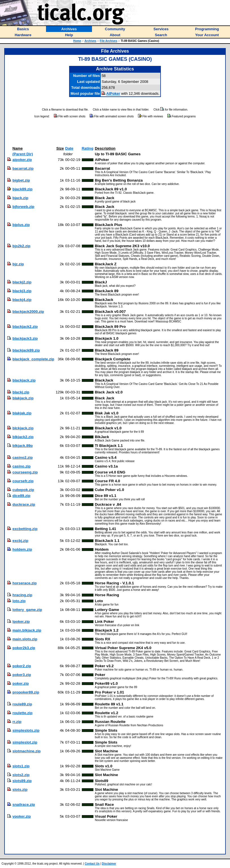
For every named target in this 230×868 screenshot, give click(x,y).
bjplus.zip (21, 225)
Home (77, 41)
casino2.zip (23, 457)
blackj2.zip (22, 282)
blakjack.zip (23, 398)
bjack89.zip (22, 189)
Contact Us (92, 864)
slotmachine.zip (27, 751)
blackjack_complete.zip (33, 359)
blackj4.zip (22, 300)
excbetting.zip (25, 529)
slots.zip (20, 790)
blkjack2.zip (23, 437)
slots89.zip (22, 781)
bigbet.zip (21, 180)
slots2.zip (21, 775)
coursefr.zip (23, 481)
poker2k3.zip (24, 648)
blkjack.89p (23, 446)
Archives (90, 41)
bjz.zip (18, 264)
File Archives (109, 41)
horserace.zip (25, 583)
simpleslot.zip (25, 742)
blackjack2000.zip (28, 312)
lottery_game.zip (27, 610)
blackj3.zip (22, 291)
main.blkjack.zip (27, 630)
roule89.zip (22, 704)
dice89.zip (21, 496)
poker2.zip (22, 666)
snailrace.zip (24, 805)
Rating (87, 148)
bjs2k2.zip (21, 246)
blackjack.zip (24, 380)
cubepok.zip (23, 490)
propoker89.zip (26, 692)
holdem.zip (22, 549)
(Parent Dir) (23, 154)
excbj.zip (20, 541)
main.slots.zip (25, 639)
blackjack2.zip (25, 327)
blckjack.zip (23, 428)
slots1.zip (21, 766)
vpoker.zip (22, 816)
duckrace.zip (24, 504)
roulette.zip (22, 713)
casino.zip (21, 466)
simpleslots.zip (26, 730)
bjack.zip (20, 198)
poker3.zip (22, 675)
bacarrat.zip (23, 168)
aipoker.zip (22, 160)
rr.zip (17, 722)
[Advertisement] (115, 132)
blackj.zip (21, 392)
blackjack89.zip (26, 350)
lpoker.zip (21, 622)
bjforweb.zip (23, 207)
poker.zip (21, 683)
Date (69, 148)
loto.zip (19, 601)
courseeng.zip (25, 472)
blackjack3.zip (25, 338)
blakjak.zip (22, 413)
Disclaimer (109, 864)
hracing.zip (22, 595)
